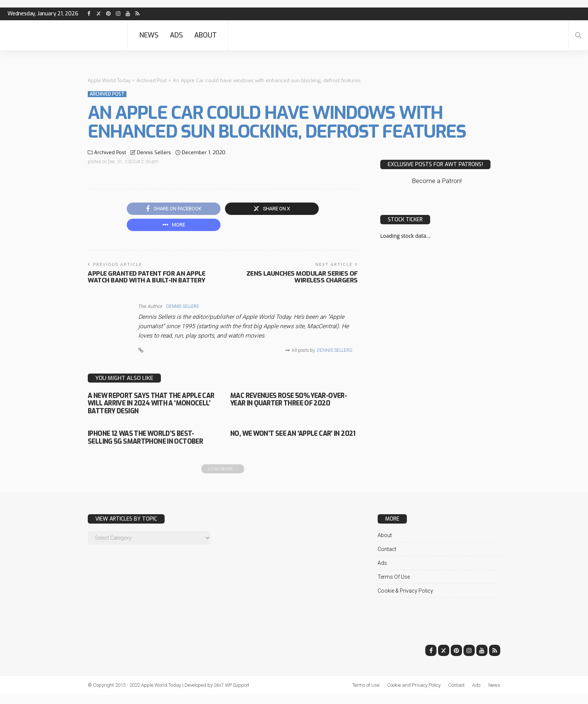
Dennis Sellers (154, 152)
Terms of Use (394, 586)
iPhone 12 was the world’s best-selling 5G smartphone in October (147, 443)
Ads (176, 35)
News (149, 35)
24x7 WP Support (232, 694)
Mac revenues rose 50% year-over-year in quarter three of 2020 (287, 406)
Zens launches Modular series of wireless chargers (300, 279)
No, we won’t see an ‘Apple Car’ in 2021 (292, 439)
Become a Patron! (437, 181)
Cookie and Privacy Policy (414, 694)
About (205, 35)
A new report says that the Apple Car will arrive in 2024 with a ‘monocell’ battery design (150, 406)
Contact (387, 558)
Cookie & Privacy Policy (405, 600)
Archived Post (107, 94)
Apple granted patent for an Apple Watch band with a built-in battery (149, 279)
